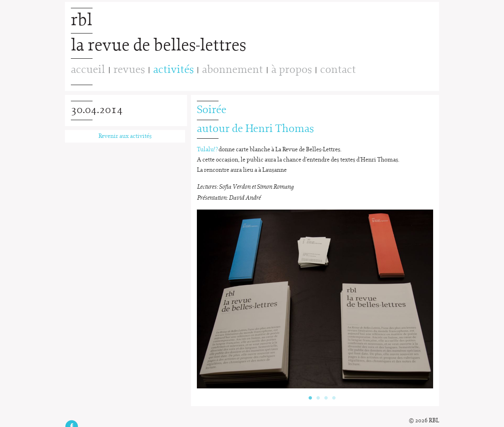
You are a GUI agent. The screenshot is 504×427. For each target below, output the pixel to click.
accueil (88, 70)
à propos (292, 70)
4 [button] (334, 394)
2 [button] (318, 394)
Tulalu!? (207, 150)
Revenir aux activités (125, 136)
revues (129, 70)
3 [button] (326, 394)
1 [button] (310, 394)
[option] (315, 299)
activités (173, 70)
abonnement (233, 70)
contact (338, 70)
